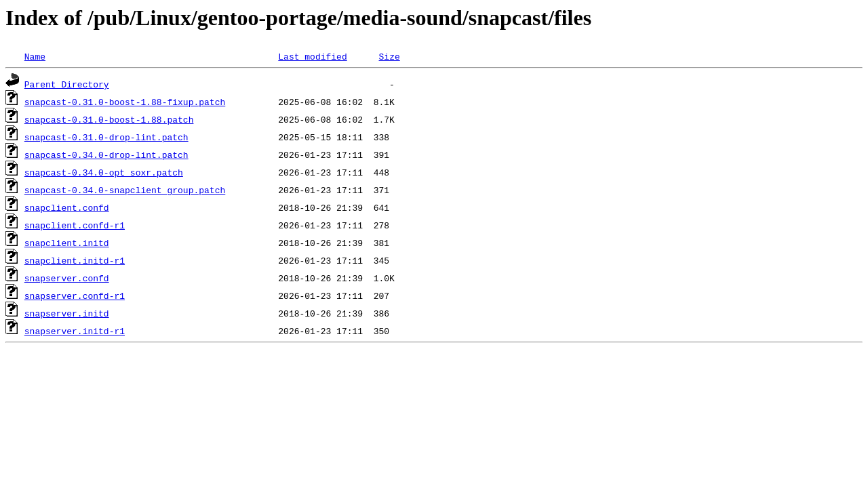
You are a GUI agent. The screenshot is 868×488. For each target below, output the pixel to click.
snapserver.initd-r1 (75, 331)
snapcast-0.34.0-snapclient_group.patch (125, 190)
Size (389, 56)
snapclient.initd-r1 (75, 260)
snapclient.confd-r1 (75, 225)
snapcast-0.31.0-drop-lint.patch (106, 137)
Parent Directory (67, 84)
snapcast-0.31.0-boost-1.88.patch (109, 119)
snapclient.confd (67, 207)
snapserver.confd (67, 278)
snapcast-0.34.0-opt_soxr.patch (104, 172)
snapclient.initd (67, 243)
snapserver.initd (67, 313)
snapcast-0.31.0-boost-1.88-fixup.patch (125, 102)
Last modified (312, 56)
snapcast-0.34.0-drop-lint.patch (106, 155)
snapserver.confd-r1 (75, 296)
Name (35, 56)
